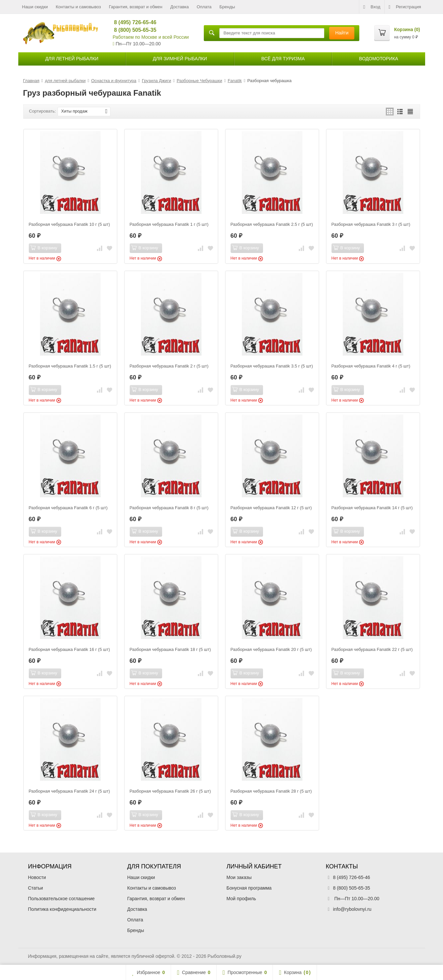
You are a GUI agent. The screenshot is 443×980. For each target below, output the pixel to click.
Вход (372, 7)
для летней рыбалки (72, 59)
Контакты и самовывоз (78, 7)
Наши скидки (35, 7)
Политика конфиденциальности (62, 909)
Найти (342, 33)
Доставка (180, 7)
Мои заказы (239, 877)
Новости (37, 877)
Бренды (227, 7)
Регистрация (405, 7)
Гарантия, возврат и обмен (136, 7)
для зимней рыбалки (180, 59)
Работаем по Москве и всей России (151, 37)
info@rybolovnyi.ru (352, 909)
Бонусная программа (249, 888)
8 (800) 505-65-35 (133, 30)
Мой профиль (241, 899)
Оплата (204, 7)
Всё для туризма (283, 59)
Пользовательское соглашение (62, 899)
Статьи (36, 888)
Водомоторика (378, 59)
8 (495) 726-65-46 (133, 22)
